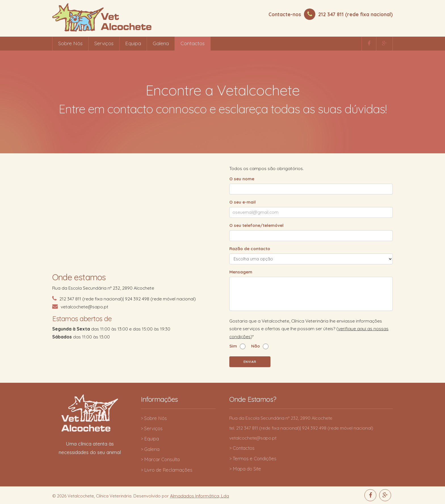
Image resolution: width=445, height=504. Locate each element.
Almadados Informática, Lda (200, 496)
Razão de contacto (250, 249)
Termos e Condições (255, 458)
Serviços (104, 43)
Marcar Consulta (162, 459)
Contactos (193, 43)
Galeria (161, 43)
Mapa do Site (247, 469)
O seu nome (242, 179)
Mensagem (241, 272)
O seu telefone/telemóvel (256, 225)
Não (256, 346)
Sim (233, 346)
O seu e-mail (243, 202)
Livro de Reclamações (168, 470)
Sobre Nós (70, 43)
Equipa (133, 43)
